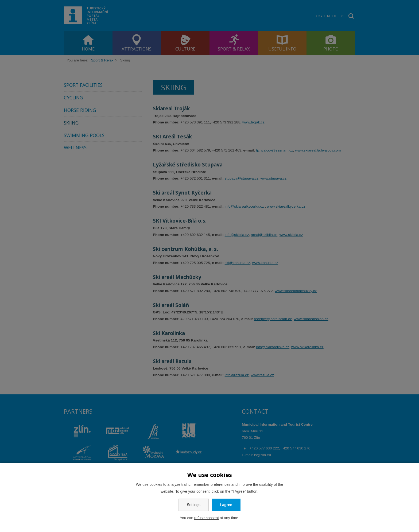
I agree (226, 505)
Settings (194, 505)
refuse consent (207, 518)
